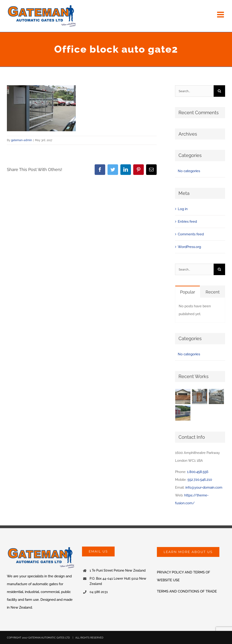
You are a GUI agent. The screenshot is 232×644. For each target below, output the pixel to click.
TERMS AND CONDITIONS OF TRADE (187, 591)
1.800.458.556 (198, 472)
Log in (183, 209)
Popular (188, 292)
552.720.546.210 (200, 480)
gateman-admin (21, 140)
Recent (213, 292)
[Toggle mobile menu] (221, 14)
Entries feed (187, 222)
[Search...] (194, 91)
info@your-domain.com (204, 487)
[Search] (219, 91)
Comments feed (191, 234)
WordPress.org (189, 247)
